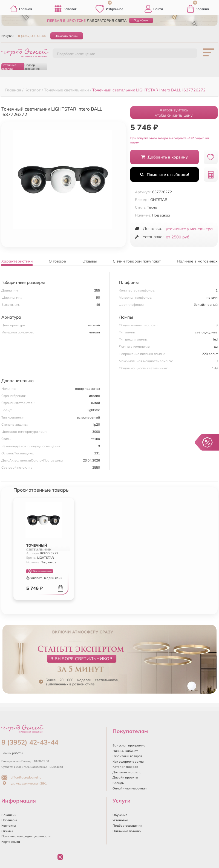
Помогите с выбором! (165, 175)
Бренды (118, 783)
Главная (21, 9)
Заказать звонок (67, 36)
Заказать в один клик (44, 578)
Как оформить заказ (128, 762)
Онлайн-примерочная (129, 788)
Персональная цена (40, 571)
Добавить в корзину (165, 157)
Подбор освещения (32, 67)
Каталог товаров (125, 767)
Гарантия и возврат (127, 756)
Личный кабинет (125, 751)
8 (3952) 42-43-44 (32, 36)
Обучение (120, 815)
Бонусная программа (129, 745)
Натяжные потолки (9, 67)
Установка (120, 820)
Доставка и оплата (127, 772)
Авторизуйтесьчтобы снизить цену (174, 113)
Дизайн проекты (125, 777)
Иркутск (7, 36)
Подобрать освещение (76, 54)
